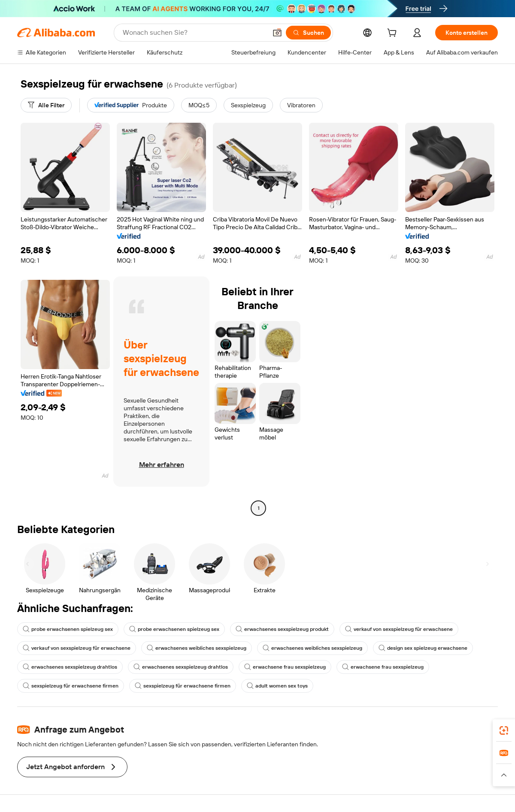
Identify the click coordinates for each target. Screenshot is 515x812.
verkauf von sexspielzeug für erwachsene (399, 629)
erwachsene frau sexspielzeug (285, 667)
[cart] (394, 34)
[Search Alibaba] (194, 33)
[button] (277, 33)
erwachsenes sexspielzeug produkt (282, 629)
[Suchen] (308, 33)
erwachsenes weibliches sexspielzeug (197, 648)
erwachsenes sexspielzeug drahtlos (70, 667)
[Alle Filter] (46, 105)
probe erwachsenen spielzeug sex (68, 629)
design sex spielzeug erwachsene (423, 648)
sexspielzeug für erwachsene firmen (71, 686)
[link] (504, 730)
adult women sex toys (277, 686)
